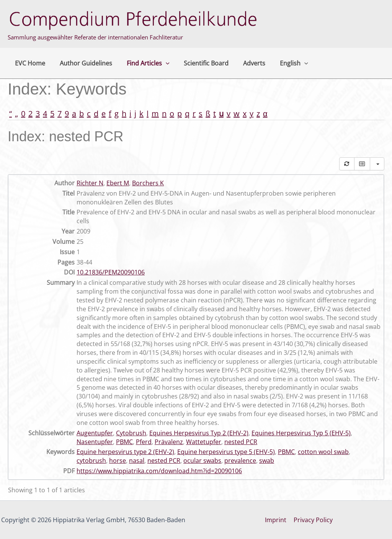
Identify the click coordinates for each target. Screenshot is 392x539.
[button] (160, 63)
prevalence (240, 461)
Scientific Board (198, 63)
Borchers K (148, 183)
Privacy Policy (313, 520)
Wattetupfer (204, 442)
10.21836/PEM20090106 (111, 272)
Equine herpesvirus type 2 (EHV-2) (125, 452)
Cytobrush (131, 433)
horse (118, 461)
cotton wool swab (323, 452)
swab (267, 461)
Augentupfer (95, 433)
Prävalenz (169, 442)
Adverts (244, 63)
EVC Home (29, 63)
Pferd (144, 442)
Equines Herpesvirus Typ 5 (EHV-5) (301, 433)
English (282, 63)
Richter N (90, 183)
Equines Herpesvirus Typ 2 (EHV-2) (199, 433)
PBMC (124, 442)
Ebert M (118, 183)
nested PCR (241, 442)
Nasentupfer (95, 442)
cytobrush (91, 461)
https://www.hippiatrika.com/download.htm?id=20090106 (159, 471)
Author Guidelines (82, 63)
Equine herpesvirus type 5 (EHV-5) (226, 452)
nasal (137, 461)
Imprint (276, 520)
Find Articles (142, 63)
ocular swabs (202, 461)
